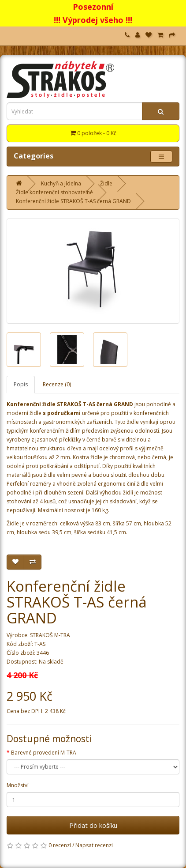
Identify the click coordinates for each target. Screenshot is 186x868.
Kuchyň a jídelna (61, 183)
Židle (106, 183)
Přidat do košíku (93, 825)
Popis (21, 384)
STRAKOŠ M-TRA (50, 635)
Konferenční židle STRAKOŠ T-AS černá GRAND (73, 201)
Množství (18, 785)
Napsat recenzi (94, 845)
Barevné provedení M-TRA (44, 753)
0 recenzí (60, 845)
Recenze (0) (57, 384)
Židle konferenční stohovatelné (54, 192)
